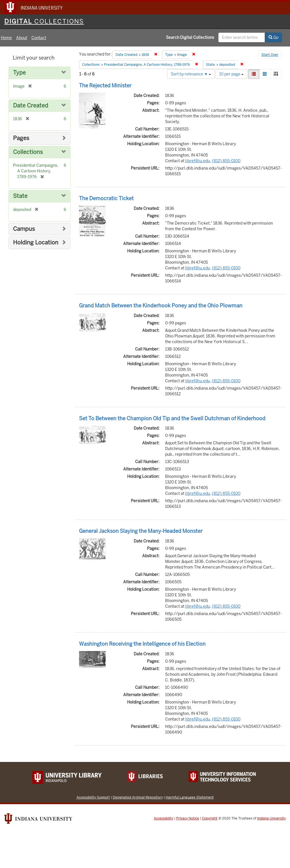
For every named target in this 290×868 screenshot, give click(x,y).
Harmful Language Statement (190, 797)
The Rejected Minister (105, 85)
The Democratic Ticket (106, 198)
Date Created (31, 106)
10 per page (231, 74)
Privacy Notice (188, 818)
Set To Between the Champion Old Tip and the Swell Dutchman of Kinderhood (172, 418)
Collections (28, 152)
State (20, 196)
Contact (39, 38)
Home (6, 38)
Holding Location (36, 243)
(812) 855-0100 (226, 161)
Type (19, 73)
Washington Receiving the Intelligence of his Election (142, 644)
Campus (24, 229)
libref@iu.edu (198, 161)
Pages (21, 138)
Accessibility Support (93, 797)
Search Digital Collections (190, 37)
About (22, 38)
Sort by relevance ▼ (191, 74)
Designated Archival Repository (138, 797)
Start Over (270, 55)
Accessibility (164, 818)
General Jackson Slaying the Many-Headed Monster (141, 531)
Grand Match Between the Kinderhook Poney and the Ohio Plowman (161, 306)
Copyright (210, 818)
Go (273, 37)
